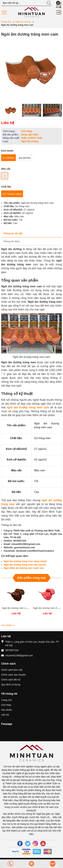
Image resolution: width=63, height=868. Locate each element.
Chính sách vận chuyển (14, 675)
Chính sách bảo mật (12, 670)
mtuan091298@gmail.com (19, 655)
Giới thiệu (6, 705)
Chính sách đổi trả (11, 680)
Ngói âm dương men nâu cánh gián (20, 608)
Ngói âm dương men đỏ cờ (47, 608)
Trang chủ (7, 700)
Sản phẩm (7, 710)
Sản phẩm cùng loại (32, 578)
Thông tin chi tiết (13, 233)
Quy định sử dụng (11, 685)
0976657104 (12, 650)
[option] (11, 110)
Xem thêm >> (8, 625)
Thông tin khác (12, 241)
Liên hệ (5, 715)
